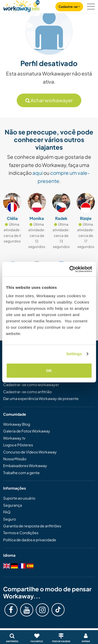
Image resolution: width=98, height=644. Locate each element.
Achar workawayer (49, 100)
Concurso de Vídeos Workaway (30, 452)
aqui (38, 173)
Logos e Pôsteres (18, 445)
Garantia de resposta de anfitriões (32, 526)
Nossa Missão (15, 459)
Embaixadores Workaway (25, 466)
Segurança (13, 505)
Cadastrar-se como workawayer (31, 385)
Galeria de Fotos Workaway (27, 431)
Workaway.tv (14, 438)
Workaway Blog (17, 424)
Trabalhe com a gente (21, 473)
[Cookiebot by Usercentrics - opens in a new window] (70, 269)
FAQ (7, 512)
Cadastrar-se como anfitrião (27, 392)
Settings (74, 354)
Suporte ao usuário (19, 498)
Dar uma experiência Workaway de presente (41, 398)
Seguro (10, 519)
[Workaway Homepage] (21, 5)
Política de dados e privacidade (30, 540)
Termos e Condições (21, 533)
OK (49, 370)
